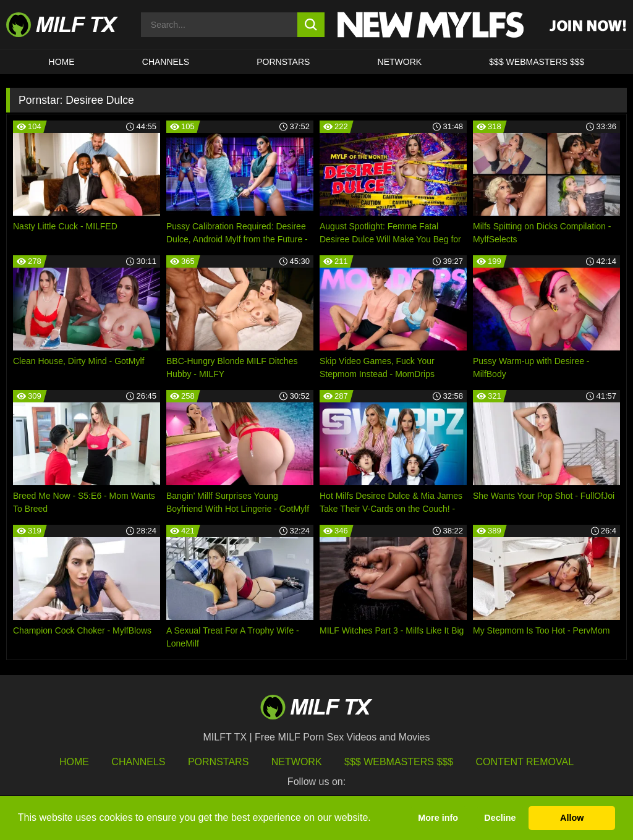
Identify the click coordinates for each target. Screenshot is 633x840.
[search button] (311, 25)
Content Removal (525, 762)
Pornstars (283, 62)
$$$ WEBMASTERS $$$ (537, 62)
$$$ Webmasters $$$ (399, 762)
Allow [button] (572, 818)
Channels (138, 762)
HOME (62, 62)
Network (400, 62)
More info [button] (438, 818)
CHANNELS (166, 62)
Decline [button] (500, 818)
